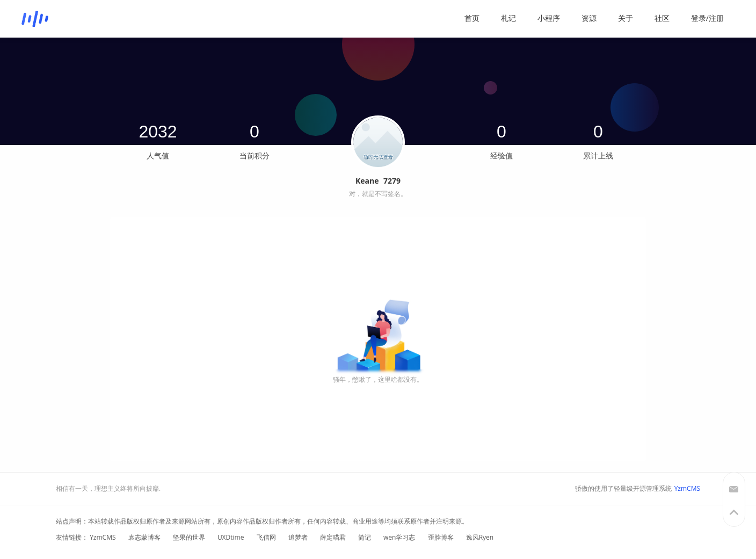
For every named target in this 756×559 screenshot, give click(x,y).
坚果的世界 (189, 537)
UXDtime (231, 537)
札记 (508, 18)
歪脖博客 (441, 537)
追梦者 (298, 537)
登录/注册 (707, 18)
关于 (626, 18)
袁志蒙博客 (144, 537)
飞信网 (266, 537)
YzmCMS (687, 488)
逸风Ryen (480, 537)
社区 (662, 18)
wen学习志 (399, 537)
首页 (472, 18)
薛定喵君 (333, 537)
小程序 (549, 18)
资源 (589, 18)
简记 (365, 537)
